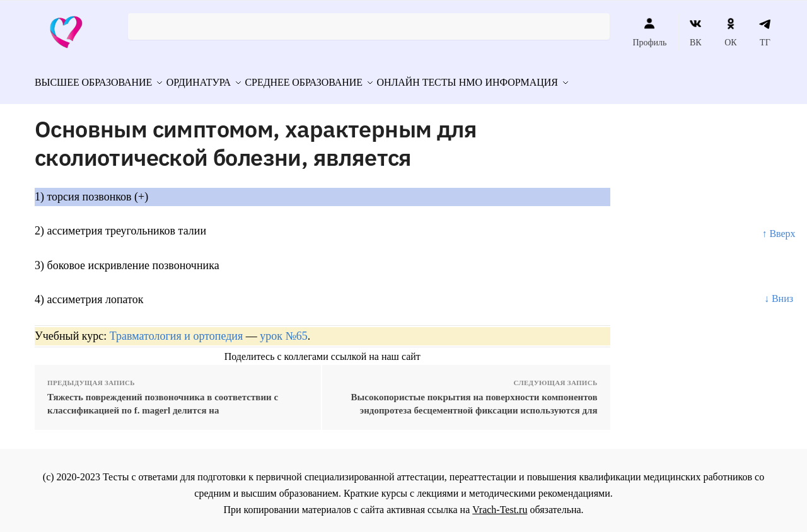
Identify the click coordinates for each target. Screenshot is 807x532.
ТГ (765, 32)
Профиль (649, 32)
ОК (730, 32)
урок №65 (283, 330)
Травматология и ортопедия (176, 330)
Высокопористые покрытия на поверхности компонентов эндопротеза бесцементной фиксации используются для (474, 397)
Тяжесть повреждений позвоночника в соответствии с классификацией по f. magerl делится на (163, 397)
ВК (696, 32)
